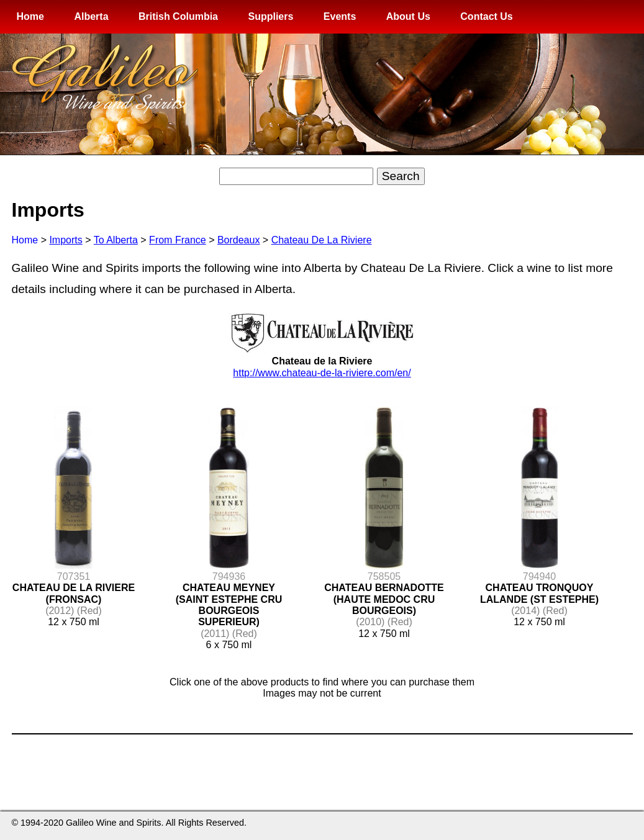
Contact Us (486, 16)
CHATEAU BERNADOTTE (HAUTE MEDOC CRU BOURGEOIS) (384, 599)
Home (30, 16)
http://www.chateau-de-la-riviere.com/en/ (322, 373)
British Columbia (178, 16)
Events (340, 16)
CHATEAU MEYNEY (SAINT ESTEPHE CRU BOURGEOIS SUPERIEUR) (229, 605)
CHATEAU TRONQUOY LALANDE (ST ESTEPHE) (539, 593)
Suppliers (270, 16)
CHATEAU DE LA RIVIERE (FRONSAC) (74, 593)
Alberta (91, 16)
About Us (408, 16)
